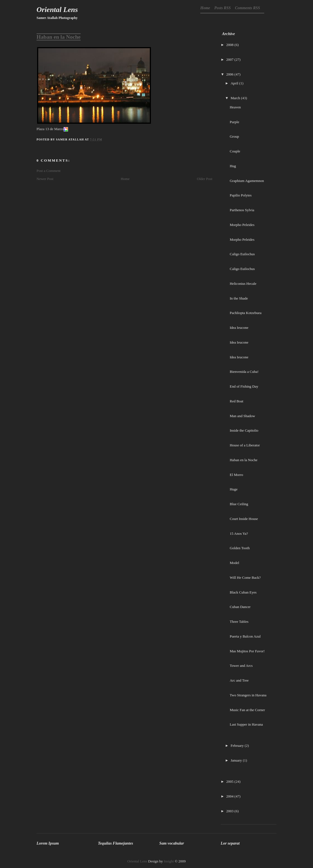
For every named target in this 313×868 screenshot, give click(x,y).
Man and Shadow (242, 416)
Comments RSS (247, 8)
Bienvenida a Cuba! (244, 372)
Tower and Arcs (241, 666)
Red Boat (236, 401)
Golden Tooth (239, 548)
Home (205, 8)
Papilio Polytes (240, 195)
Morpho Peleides (242, 225)
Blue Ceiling (239, 504)
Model (234, 563)
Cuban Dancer (240, 607)
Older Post (205, 179)
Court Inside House (244, 519)
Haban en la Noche (59, 37)
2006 (230, 74)
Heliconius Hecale (243, 284)
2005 (230, 781)
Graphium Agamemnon (247, 181)
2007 (230, 59)
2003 (230, 811)
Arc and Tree (239, 680)
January (236, 760)
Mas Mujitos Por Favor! (247, 651)
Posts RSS (222, 8)
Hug (233, 166)
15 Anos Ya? (239, 533)
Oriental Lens (57, 10)
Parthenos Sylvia (242, 210)
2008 (230, 45)
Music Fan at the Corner (247, 710)
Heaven (235, 107)
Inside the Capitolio (244, 430)
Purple (234, 122)
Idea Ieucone (239, 328)
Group (234, 136)
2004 (230, 796)
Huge (233, 489)
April (234, 83)
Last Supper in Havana (246, 724)
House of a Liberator (245, 445)
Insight (169, 861)
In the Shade (239, 298)
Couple (235, 151)
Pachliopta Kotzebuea (245, 313)
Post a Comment (49, 171)
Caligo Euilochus (242, 254)
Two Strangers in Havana (248, 695)
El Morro (236, 475)
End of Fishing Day (244, 386)
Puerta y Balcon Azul (245, 636)
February (237, 746)
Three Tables (239, 622)
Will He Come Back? (245, 578)
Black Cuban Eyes (243, 592)
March (235, 98)
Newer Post (45, 179)
